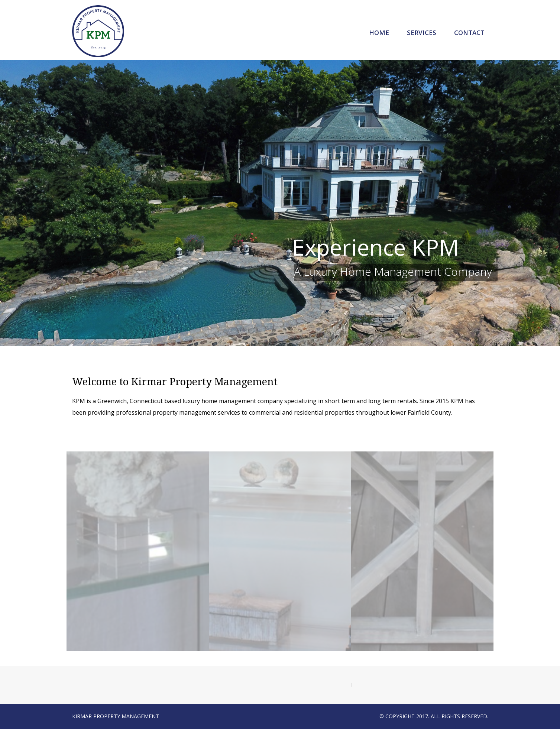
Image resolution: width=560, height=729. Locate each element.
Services (422, 33)
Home (379, 33)
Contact (469, 33)
